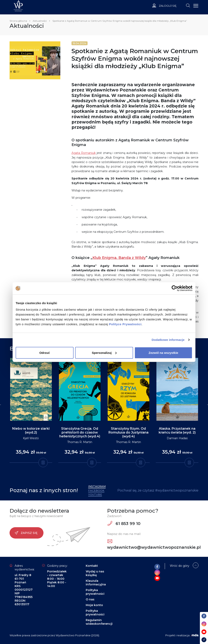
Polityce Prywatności (125, 324)
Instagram (97, 486)
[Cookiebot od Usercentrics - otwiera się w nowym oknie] (175, 288)
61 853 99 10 (124, 524)
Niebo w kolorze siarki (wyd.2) (31, 430)
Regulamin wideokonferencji (99, 622)
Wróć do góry (180, 566)
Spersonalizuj (104, 353)
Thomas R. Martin (80, 442)
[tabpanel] (31, 410)
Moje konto (94, 605)
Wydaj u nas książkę (95, 573)
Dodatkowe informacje (168, 340)
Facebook (96, 490)
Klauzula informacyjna (96, 583)
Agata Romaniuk (84, 153)
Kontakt (92, 566)
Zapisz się (26, 533)
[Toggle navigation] (188, 5)
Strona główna (18, 21)
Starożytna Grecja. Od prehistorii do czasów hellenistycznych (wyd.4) (80, 432)
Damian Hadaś (177, 438)
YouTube (95, 494)
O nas (90, 599)
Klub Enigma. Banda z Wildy (119, 258)
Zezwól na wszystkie (164, 353)
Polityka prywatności (95, 592)
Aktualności (40, 21)
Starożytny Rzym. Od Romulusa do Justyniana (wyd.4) (128, 432)
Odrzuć (45, 353)
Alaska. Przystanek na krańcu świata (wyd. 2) (177, 430)
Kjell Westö (31, 438)
